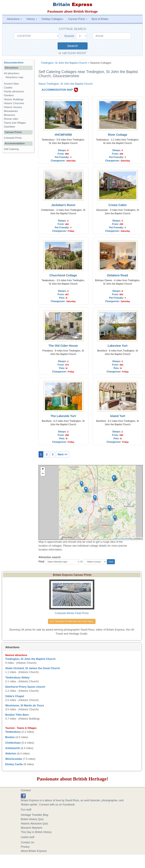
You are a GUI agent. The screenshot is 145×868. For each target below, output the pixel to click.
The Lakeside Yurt (63, 416)
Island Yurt (118, 416)
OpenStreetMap (127, 538)
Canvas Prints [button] (78, 19)
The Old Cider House (63, 346)
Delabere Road (118, 275)
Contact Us (28, 842)
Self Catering (11, 149)
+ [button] (43, 469)
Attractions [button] (14, 19)
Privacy (25, 847)
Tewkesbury (13, 732)
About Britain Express (34, 851)
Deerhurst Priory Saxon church (25, 687)
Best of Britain (100, 19)
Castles (8, 88)
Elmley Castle (14, 764)
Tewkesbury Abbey (17, 678)
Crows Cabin (118, 205)
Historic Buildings (14, 99)
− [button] (43, 474)
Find (41, 562)
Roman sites (11, 119)
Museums (9, 115)
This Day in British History (36, 832)
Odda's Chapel (15, 696)
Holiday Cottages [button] (53, 19)
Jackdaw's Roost (63, 205)
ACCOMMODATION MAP (57, 90)
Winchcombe (14, 759)
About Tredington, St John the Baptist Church (66, 84)
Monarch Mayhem (32, 828)
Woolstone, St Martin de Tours (25, 706)
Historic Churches (14, 103)
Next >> (63, 454)
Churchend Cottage (63, 275)
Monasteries (11, 111)
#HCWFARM (63, 135)
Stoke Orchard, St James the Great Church (33, 668)
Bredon (10, 737)
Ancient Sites (11, 84)
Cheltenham (13, 743)
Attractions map (14, 77)
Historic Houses (13, 107)
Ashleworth (13, 748)
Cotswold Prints (13, 138)
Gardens (9, 95)
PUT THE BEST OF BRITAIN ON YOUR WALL (72, 621)
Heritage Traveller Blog (35, 815)
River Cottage (118, 135)
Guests (70, 36)
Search (72, 46)
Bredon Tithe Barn (17, 715)
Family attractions (14, 91)
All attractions (12, 73)
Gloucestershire (14, 63)
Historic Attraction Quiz (34, 824)
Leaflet (116, 538)
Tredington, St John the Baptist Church (64, 63)
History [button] (32, 19)
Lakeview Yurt (118, 346)
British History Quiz (32, 819)
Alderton (11, 754)
